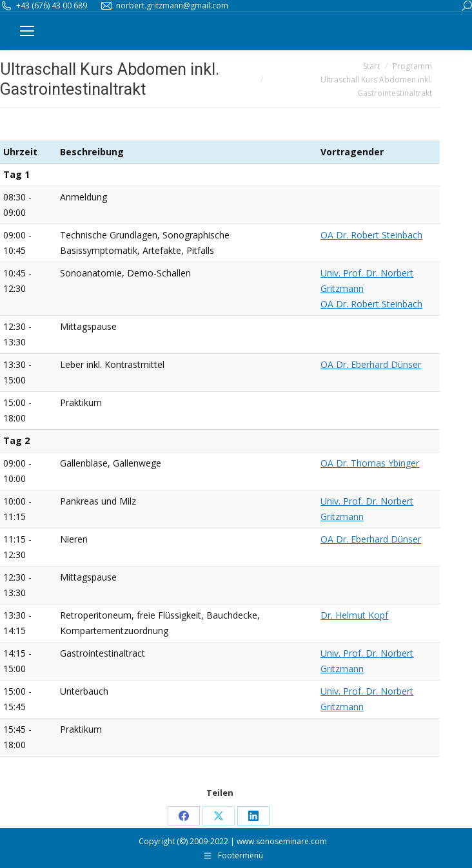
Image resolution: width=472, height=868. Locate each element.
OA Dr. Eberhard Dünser (371, 364)
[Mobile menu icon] (27, 31)
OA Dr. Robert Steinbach (371, 235)
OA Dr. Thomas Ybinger (370, 463)
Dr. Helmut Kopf (354, 615)
